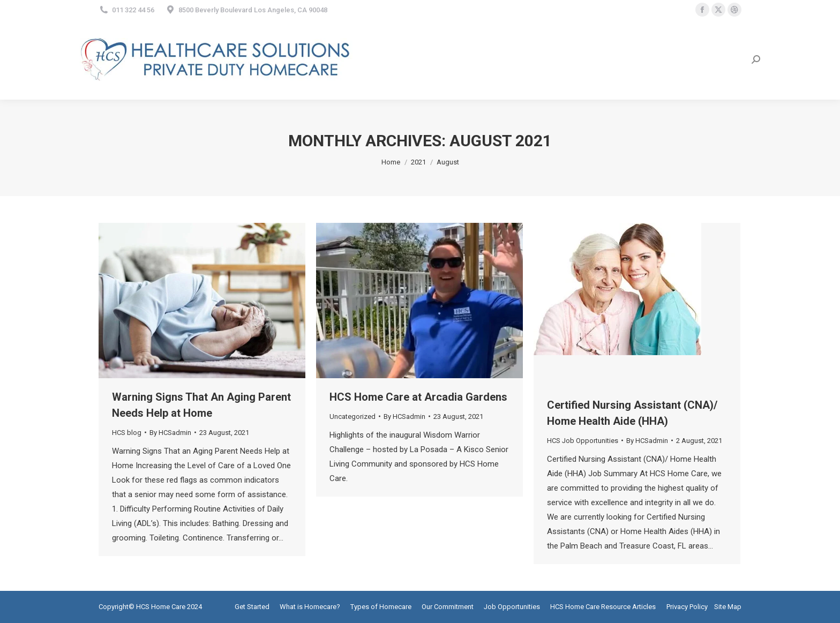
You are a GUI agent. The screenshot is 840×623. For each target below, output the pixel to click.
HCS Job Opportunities (583, 441)
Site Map (728, 607)
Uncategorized (352, 416)
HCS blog (127, 433)
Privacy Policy (687, 607)
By (170, 433)
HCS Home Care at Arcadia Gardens (418, 397)
